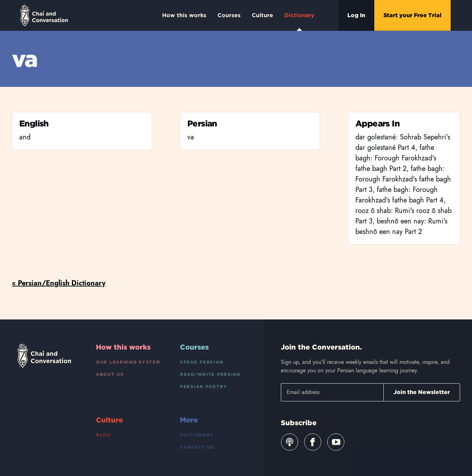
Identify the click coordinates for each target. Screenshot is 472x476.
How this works (184, 15)
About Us (110, 374)
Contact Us (197, 447)
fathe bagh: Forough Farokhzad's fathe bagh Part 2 (396, 158)
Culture (262, 15)
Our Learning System (128, 362)
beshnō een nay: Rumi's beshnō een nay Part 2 (401, 226)
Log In (356, 15)
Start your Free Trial (412, 15)
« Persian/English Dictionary (59, 283)
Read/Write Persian (210, 374)
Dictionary (299, 21)
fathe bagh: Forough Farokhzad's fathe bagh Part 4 (400, 195)
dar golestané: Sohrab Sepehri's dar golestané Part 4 (403, 142)
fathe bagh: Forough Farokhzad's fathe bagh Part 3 (403, 179)
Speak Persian (202, 362)
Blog (103, 435)
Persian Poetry (204, 387)
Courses (229, 15)
